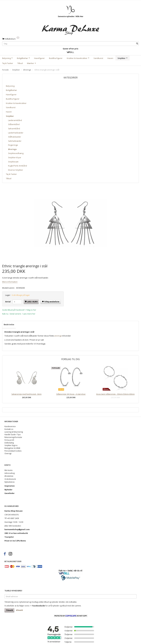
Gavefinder (9, 493)
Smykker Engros (11, 445)
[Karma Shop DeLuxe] (71, 28)
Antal (8, 302)
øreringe (58, 336)
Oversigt (8, 453)
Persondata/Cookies (13, 451)
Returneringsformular (13, 437)
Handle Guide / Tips (13, 434)
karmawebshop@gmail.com (17, 529)
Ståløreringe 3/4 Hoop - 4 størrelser (71, 394)
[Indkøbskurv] (11, 39)
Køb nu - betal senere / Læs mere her (19, 314)
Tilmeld (9, 610)
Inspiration (10, 486)
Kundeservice (10, 426)
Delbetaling (9, 443)
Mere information (10, 282)
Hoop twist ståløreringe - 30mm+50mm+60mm (115, 394)
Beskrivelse (9, 324)
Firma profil (9, 440)
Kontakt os (9, 429)
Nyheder (8, 490)
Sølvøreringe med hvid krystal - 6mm (26, 394)
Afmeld (19, 610)
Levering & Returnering (14, 432)
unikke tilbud (44, 602)
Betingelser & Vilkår (12, 448)
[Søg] (137, 44)
